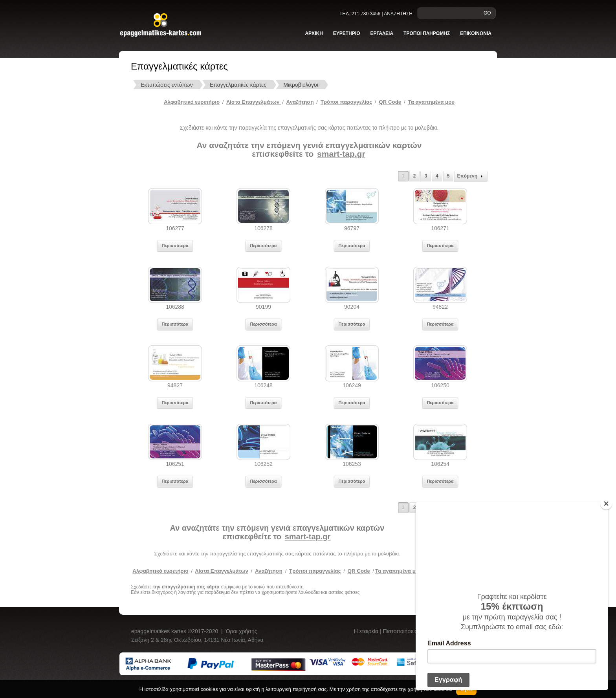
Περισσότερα (175, 245)
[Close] (606, 504)
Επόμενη (471, 176)
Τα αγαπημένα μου (431, 102)
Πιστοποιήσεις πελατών (412, 631)
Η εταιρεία (367, 631)
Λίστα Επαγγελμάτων (254, 102)
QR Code (390, 102)
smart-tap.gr (341, 154)
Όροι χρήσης (242, 631)
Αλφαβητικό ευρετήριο (192, 102)
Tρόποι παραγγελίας (346, 102)
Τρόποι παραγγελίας (315, 571)
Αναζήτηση (300, 102)
